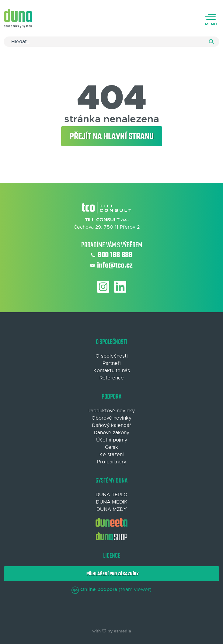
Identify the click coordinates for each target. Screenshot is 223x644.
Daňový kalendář (111, 425)
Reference (112, 378)
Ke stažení (112, 455)
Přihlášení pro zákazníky (112, 574)
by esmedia (119, 631)
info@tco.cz (111, 266)
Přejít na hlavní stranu (112, 137)
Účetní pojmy (112, 440)
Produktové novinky (112, 411)
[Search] (111, 42)
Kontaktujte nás (112, 371)
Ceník (111, 447)
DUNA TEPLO (111, 495)
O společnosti (112, 356)
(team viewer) (111, 590)
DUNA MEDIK (112, 502)
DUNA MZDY (112, 509)
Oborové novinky (111, 418)
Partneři (112, 363)
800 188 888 (112, 255)
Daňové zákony (111, 433)
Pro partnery (112, 462)
